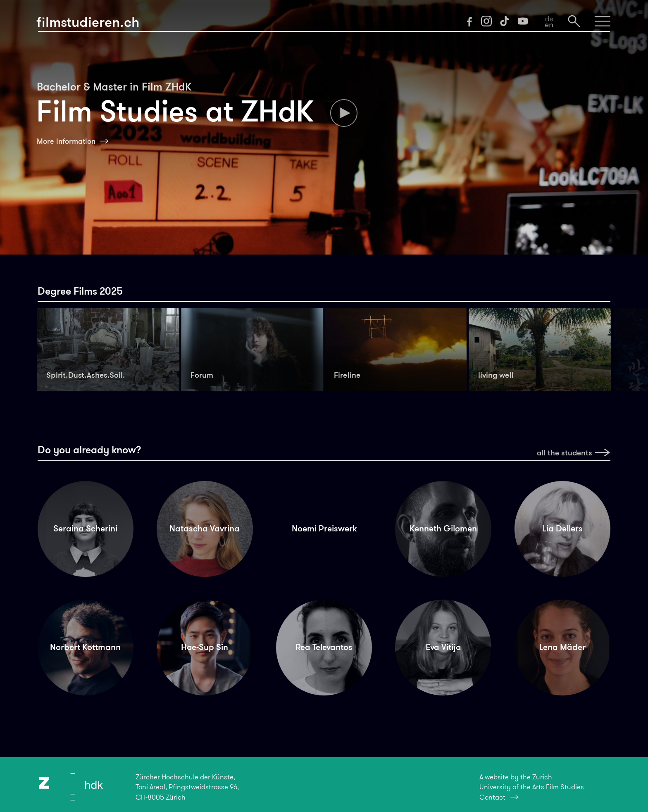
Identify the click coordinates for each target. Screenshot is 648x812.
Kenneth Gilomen (443, 529)
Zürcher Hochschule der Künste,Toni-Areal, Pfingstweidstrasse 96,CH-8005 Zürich (187, 787)
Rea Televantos (324, 647)
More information (66, 141)
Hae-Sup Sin (205, 647)
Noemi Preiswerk (324, 529)
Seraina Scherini (85, 529)
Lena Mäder (562, 647)
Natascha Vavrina (205, 529)
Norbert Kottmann (85, 647)
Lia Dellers (563, 529)
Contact (492, 797)
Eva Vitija (443, 647)
